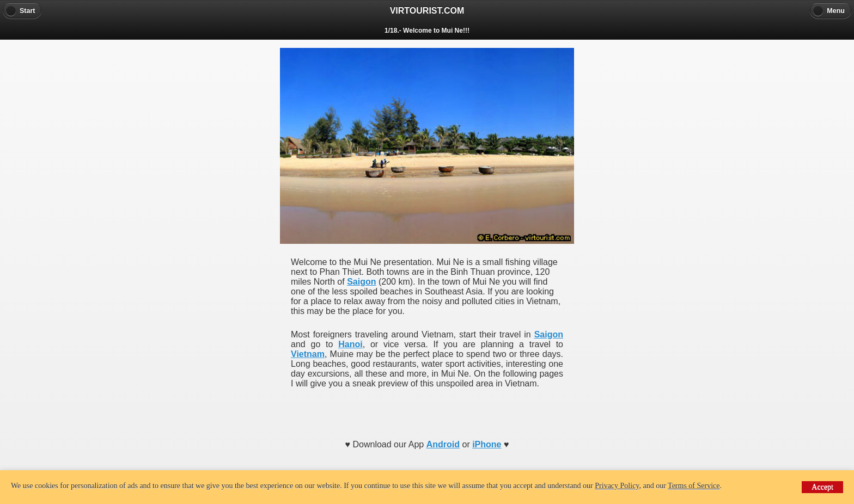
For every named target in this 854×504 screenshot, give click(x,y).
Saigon (361, 282)
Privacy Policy (617, 486)
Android (443, 444)
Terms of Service (694, 486)
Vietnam (308, 354)
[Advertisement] (427, 410)
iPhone (487, 444)
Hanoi (350, 344)
